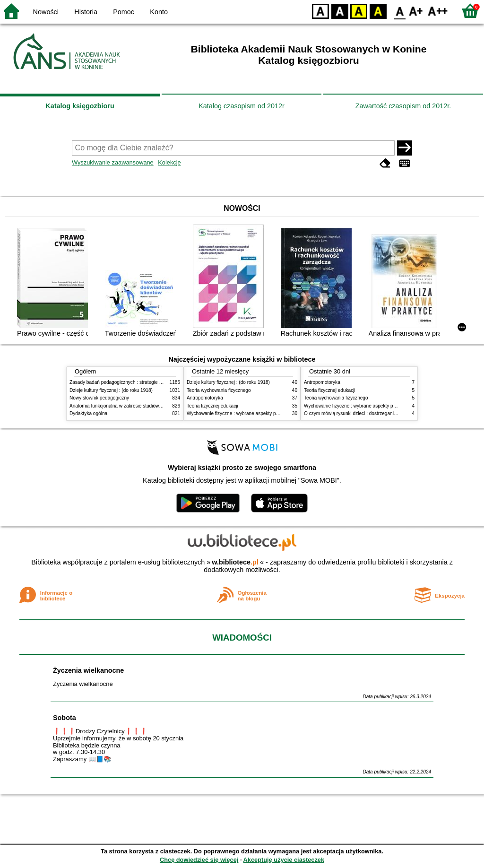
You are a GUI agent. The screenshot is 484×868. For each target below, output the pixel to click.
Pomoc (124, 12)
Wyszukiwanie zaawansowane (113, 162)
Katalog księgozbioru (80, 106)
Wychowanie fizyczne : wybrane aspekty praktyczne (242, 413)
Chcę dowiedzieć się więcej (199, 860)
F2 (438, 11)
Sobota (65, 718)
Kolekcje (169, 162)
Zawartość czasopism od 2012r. (403, 106)
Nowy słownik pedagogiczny (99, 398)
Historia (86, 12)
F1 (416, 11)
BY (378, 11)
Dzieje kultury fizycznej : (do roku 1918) (111, 390)
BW (340, 11)
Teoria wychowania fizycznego (219, 390)
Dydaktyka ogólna (88, 413)
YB (359, 11)
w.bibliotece (235, 562)
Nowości (46, 12)
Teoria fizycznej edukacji (212, 406)
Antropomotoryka (205, 398)
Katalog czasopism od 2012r (242, 106)
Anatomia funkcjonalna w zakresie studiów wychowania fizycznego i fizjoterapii (152, 406)
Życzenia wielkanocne (88, 670)
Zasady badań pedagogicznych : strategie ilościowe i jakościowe (137, 382)
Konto (159, 12)
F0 (400, 11)
